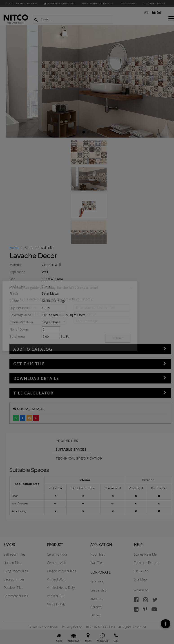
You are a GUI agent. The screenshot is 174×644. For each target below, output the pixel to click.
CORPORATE (128, 3)
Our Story (97, 582)
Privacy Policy (72, 627)
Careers (96, 607)
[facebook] (136, 599)
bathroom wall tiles (39, 248)
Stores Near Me (145, 554)
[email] (146, 12)
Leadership (98, 590)
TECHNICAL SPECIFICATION (79, 458)
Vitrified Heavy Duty (61, 588)
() (156, 12)
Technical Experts (147, 563)
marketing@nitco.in (59, 3)
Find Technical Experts (98, 3)
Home (14, 248)
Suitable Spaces (71, 449)
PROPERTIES (67, 441)
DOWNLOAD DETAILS (36, 378)
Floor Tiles (98, 554)
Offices (95, 615)
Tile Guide (141, 571)
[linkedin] (136, 609)
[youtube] (154, 609)
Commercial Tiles (16, 596)
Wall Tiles (97, 563)
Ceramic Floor (57, 554)
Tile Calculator (33, 393)
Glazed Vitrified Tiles (61, 571)
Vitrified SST (55, 596)
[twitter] (155, 599)
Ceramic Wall (56, 563)
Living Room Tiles (16, 571)
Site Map (140, 579)
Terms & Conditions (43, 627)
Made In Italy (56, 604)
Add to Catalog (33, 349)
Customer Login (154, 3)
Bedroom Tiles (14, 579)
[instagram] (146, 599)
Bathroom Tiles (14, 554)
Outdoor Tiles (13, 588)
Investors (97, 599)
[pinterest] (145, 609)
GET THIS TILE (29, 364)
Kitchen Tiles (12, 563)
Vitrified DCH (56, 579)
